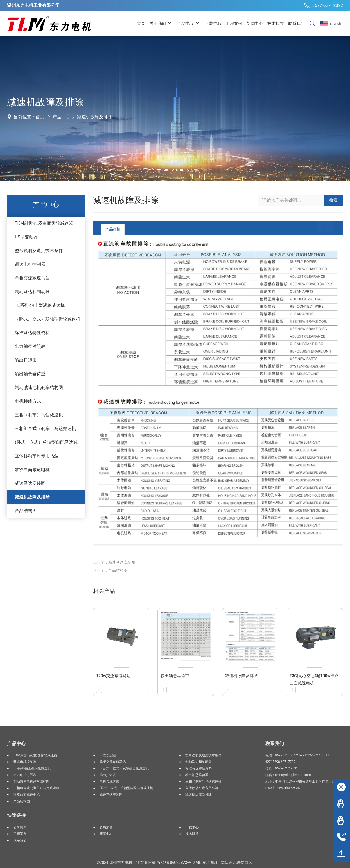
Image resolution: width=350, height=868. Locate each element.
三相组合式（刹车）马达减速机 (45, 429)
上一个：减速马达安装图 (114, 562)
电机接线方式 (28, 401)
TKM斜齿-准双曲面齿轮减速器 (44, 223)
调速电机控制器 (30, 264)
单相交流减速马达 (32, 278)
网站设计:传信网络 (236, 863)
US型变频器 (26, 237)
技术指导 (192, 834)
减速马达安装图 (30, 483)
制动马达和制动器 (32, 292)
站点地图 (211, 863)
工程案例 (20, 834)
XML (197, 863)
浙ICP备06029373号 (174, 863)
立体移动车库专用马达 (37, 456)
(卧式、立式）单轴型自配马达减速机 (50, 442)
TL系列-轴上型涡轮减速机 (40, 305)
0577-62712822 (323, 5)
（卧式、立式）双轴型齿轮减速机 (48, 319)
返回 (321, 229)
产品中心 (61, 117)
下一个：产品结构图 (110, 570)
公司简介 (20, 827)
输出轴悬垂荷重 (30, 374)
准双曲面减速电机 (32, 470)
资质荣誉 (106, 827)
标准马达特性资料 (32, 333)
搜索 (333, 200)
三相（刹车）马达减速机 (39, 415)
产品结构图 (26, 511)
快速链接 (16, 815)
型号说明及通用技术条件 (39, 251)
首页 (40, 117)
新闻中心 (106, 834)
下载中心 (192, 827)
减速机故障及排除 (95, 117)
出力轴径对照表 (30, 346)
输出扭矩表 (26, 360)
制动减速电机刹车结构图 (39, 387)
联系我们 (20, 840)
